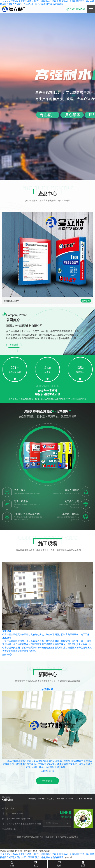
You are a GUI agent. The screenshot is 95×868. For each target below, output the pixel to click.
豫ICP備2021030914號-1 (67, 837)
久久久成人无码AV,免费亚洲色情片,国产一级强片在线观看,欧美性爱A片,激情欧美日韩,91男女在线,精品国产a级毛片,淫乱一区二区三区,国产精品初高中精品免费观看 (47, 3)
